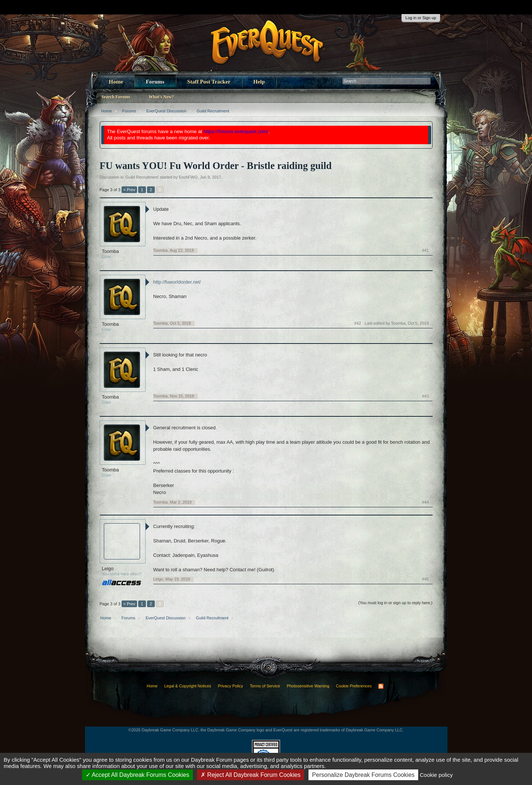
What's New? (161, 97)
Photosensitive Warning (308, 686)
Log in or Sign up (421, 18)
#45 (425, 579)
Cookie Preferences (354, 686)
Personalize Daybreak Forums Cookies (363, 775)
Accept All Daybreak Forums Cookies (138, 775)
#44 (425, 502)
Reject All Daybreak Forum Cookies (250, 775)
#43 (425, 396)
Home (116, 82)
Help (259, 82)
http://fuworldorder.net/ (177, 282)
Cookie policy (436, 775)
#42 (358, 323)
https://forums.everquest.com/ (236, 131)
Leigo (108, 569)
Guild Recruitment (141, 177)
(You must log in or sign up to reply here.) (395, 603)
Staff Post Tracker (209, 82)
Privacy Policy (231, 686)
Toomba (110, 251)
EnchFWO (188, 177)
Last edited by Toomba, (397, 323)
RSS (381, 686)
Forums (155, 82)
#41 (425, 250)
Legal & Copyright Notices (187, 686)
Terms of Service (265, 686)
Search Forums (116, 97)
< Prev (129, 190)
